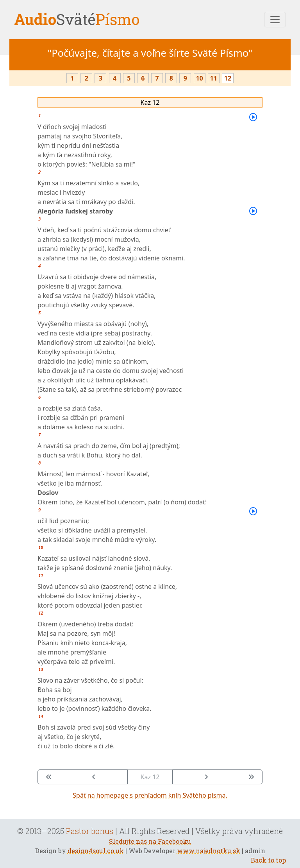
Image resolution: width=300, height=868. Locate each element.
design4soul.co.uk (96, 851)
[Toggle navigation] (275, 20)
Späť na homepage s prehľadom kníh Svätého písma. (150, 795)
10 (199, 78)
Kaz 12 (150, 102)
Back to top (268, 860)
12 (228, 78)
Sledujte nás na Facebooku (150, 841)
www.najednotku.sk (209, 851)
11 (214, 78)
